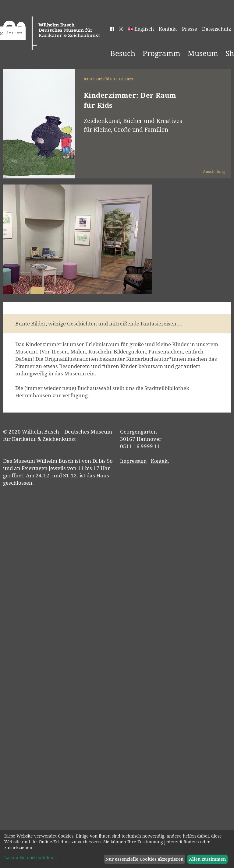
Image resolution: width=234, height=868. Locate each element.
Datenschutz (216, 29)
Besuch (123, 53)
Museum (203, 53)
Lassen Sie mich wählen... (31, 857)
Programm (161, 53)
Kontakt (168, 29)
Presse (190, 29)
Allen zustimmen (207, 859)
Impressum (133, 461)
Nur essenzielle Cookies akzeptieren (144, 859)
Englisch (144, 29)
